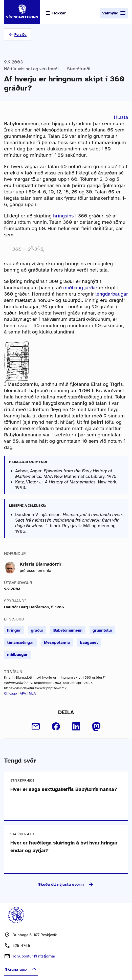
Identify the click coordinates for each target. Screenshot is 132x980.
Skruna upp (21, 969)
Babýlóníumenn (68, 630)
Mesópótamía (57, 642)
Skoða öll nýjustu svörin (66, 884)
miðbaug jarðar (80, 288)
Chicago (10, 693)
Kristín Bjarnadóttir (41, 564)
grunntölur (102, 630)
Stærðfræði (79, 69)
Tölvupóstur (34, 956)
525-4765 (21, 946)
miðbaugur (17, 655)
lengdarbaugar (112, 294)
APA (23, 693)
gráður (37, 630)
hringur (14, 630)
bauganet (89, 642)
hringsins (63, 216)
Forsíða (20, 35)
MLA (32, 693)
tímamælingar (20, 642)
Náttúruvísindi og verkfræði (31, 69)
